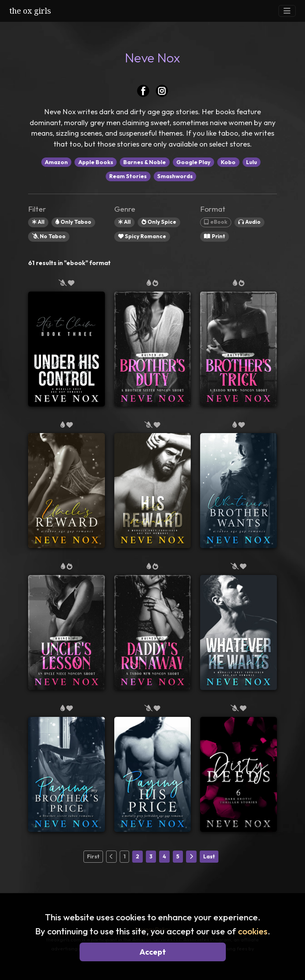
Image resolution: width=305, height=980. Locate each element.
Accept (153, 952)
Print (215, 236)
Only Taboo (73, 222)
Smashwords (175, 176)
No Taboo (49, 236)
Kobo (228, 162)
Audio (249, 222)
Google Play (193, 162)
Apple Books (96, 162)
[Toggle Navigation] (287, 11)
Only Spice (159, 222)
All (38, 222)
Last (209, 856)
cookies (253, 931)
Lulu (252, 162)
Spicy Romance (142, 236)
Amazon (56, 162)
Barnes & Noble (145, 162)
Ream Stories (128, 176)
